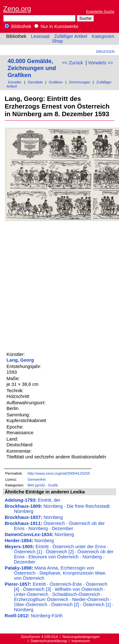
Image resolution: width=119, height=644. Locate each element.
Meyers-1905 (19, 547)
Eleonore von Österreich (54, 557)
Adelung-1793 (20, 500)
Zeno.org (17, 9)
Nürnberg (53, 506)
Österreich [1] (28, 552)
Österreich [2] (60, 552)
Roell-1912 (16, 616)
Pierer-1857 (17, 584)
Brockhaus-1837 (23, 517)
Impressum (81, 641)
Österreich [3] (37, 589)
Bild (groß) (36, 485)
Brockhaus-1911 (23, 523)
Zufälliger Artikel (70, 36)
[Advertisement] (60, 285)
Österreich (54, 523)
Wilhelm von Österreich (79, 589)
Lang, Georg (20, 360)
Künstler (15, 82)
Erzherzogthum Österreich (41, 599)
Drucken (105, 51)
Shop (57, 41)
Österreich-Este (66, 584)
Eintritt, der (49, 500)
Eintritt (42, 547)
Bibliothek (18, 26)
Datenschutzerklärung (49, 641)
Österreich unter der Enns (79, 547)
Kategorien (103, 36)
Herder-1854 (18, 541)
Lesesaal (40, 36)
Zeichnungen (80, 82)
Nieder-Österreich (90, 599)
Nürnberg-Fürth (47, 616)
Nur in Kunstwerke (56, 26)
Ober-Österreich (31, 605)
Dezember (63, 528)
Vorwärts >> (101, 63)
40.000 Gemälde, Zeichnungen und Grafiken (32, 68)
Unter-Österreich (31, 594)
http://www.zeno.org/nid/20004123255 (59, 473)
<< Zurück (73, 63)
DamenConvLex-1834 (28, 534)
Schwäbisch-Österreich (76, 594)
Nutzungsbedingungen (81, 637)
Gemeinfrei (37, 479)
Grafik (53, 485)
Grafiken (56, 82)
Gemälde (35, 82)
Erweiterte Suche (100, 11)
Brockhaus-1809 (23, 506)
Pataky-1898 (18, 568)
